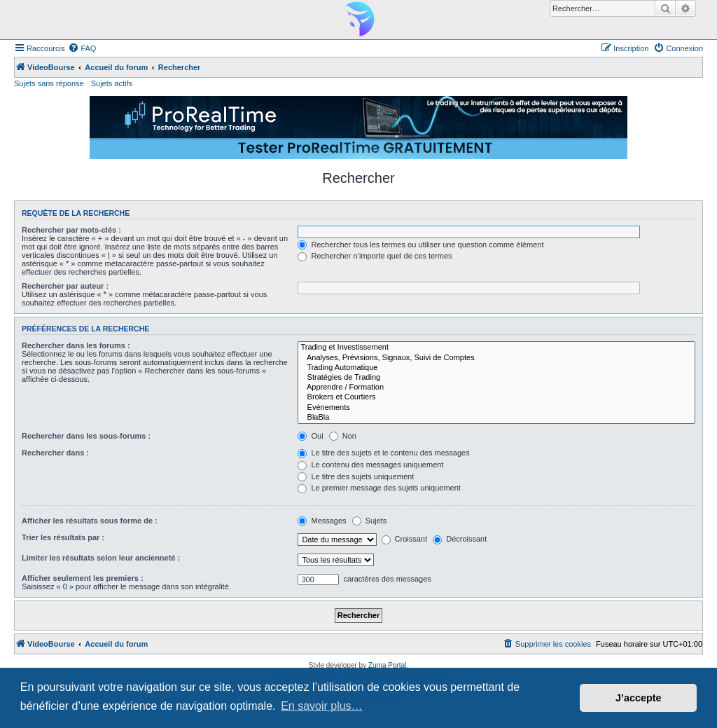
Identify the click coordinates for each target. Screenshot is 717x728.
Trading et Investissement (496, 348)
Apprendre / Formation (496, 387)
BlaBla (496, 418)
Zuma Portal (387, 665)
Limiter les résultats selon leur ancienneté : (101, 558)
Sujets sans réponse (49, 83)
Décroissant (460, 539)
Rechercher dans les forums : (76, 345)
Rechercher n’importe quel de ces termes (375, 256)
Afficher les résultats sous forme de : (90, 521)
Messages (322, 521)
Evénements (496, 408)
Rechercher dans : (55, 453)
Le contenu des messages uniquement (370, 465)
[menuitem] (82, 48)
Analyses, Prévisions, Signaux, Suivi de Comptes (496, 358)
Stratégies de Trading (496, 378)
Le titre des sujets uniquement (356, 476)
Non (343, 436)
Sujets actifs (112, 83)
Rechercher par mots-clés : (71, 230)
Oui (310, 436)
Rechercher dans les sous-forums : (86, 436)
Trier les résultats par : (63, 537)
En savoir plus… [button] (322, 706)
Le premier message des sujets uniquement (379, 488)
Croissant (405, 539)
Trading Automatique (496, 368)
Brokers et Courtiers (496, 397)
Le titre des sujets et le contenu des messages (383, 453)
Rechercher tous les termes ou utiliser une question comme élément (420, 245)
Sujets (370, 521)
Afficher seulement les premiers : (83, 578)
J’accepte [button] (639, 698)
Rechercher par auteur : (65, 286)
